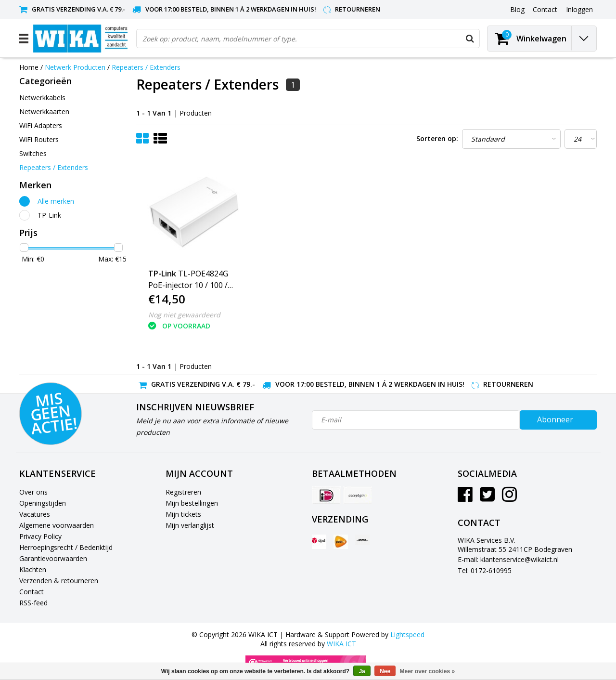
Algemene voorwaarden (57, 525)
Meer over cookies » (428, 671)
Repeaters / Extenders (146, 67)
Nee (385, 671)
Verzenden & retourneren (59, 581)
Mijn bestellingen (192, 503)
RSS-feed (33, 603)
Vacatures (35, 514)
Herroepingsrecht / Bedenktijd (66, 547)
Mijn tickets (183, 514)
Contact (32, 592)
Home (29, 67)
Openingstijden (43, 503)
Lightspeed (407, 634)
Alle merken (56, 201)
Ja (362, 671)
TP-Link (49, 215)
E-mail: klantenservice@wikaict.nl (508, 559)
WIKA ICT (341, 644)
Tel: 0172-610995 (485, 570)
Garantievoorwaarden (53, 558)
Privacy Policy (40, 536)
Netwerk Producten (75, 67)
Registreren (183, 492)
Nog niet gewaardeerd (184, 315)
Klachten (33, 569)
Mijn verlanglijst (190, 525)
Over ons (33, 492)
